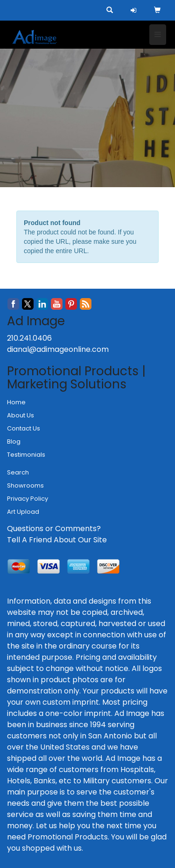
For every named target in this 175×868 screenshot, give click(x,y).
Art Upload (23, 512)
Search (18, 472)
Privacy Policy (28, 499)
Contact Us (24, 428)
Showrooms (25, 485)
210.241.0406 (29, 338)
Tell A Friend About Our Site (57, 540)
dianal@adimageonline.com (58, 349)
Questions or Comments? (54, 529)
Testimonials (26, 455)
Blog (14, 441)
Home (16, 402)
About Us (21, 415)
